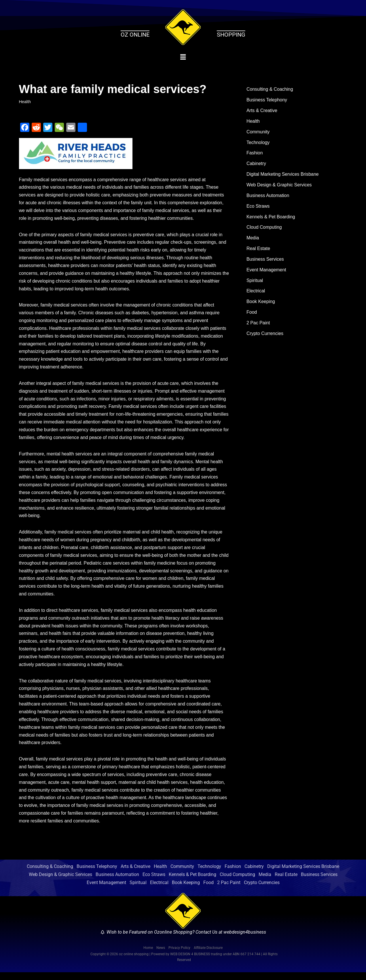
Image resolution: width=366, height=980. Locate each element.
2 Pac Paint (258, 325)
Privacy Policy (179, 955)
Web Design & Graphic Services (279, 186)
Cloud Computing (264, 229)
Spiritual (255, 282)
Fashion (255, 154)
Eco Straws (258, 207)
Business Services (265, 261)
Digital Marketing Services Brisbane (283, 175)
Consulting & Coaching (270, 89)
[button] (183, 57)
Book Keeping (261, 304)
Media (253, 240)
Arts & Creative (262, 111)
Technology (258, 143)
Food (252, 314)
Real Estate (258, 250)
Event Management (267, 272)
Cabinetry (256, 165)
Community (258, 132)
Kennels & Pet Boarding (271, 218)
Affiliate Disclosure (208, 955)
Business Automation (268, 197)
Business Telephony (267, 100)
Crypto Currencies (265, 336)
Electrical (256, 293)
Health (25, 102)
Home (148, 955)
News (161, 955)
